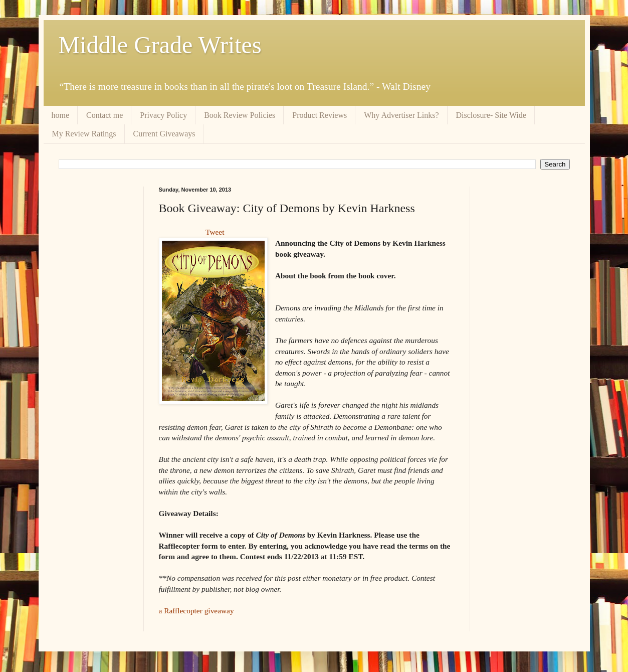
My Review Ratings (84, 134)
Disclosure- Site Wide (491, 115)
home (61, 115)
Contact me (104, 115)
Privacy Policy (163, 115)
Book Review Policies (240, 115)
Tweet (215, 232)
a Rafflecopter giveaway (196, 611)
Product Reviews (320, 115)
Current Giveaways (164, 134)
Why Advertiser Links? (401, 115)
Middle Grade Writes (160, 45)
